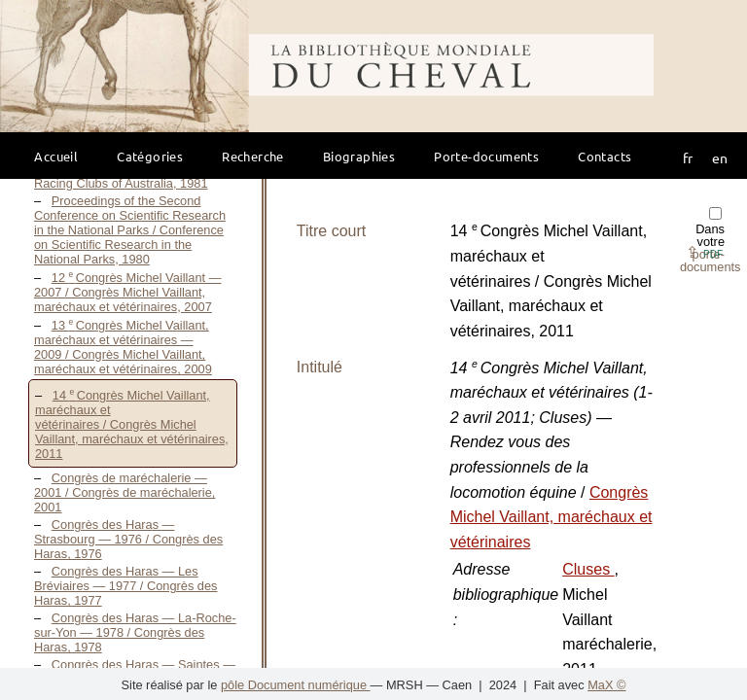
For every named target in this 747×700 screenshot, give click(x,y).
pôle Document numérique (296, 685)
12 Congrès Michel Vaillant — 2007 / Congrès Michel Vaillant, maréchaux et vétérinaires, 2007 (127, 292)
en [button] (720, 157)
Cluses (588, 569)
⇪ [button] (704, 252)
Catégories (150, 156)
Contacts (605, 156)
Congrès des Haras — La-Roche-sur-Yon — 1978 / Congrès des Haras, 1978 (135, 632)
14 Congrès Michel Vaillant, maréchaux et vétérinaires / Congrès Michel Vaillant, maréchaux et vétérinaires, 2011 (132, 424)
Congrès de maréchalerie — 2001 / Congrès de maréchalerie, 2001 (124, 492)
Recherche (253, 156)
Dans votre (711, 241)
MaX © (606, 685)
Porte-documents (486, 156)
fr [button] (688, 157)
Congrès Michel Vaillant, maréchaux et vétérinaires (551, 517)
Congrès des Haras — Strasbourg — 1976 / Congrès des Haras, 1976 (128, 539)
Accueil (56, 156)
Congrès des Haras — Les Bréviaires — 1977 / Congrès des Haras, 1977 (126, 586)
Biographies (359, 156)
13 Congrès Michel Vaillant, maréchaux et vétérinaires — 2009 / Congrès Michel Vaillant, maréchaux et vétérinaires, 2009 (123, 347)
